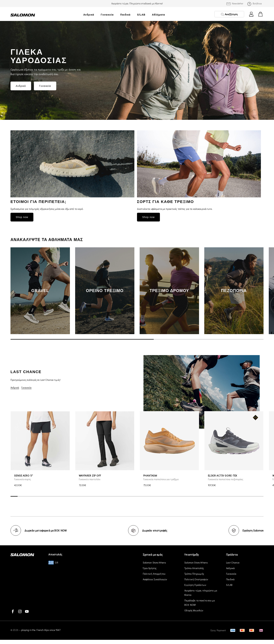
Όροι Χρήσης (150, 568)
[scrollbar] (137, 339)
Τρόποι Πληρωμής (194, 574)
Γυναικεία (107, 15)
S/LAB (141, 15)
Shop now (22, 217)
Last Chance (233, 563)
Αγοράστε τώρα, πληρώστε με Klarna (201, 593)
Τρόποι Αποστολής (194, 568)
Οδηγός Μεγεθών (194, 610)
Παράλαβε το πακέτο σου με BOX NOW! (200, 603)
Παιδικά (125, 15)
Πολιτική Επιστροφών (196, 579)
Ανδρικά (89, 15)
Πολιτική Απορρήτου (154, 574)
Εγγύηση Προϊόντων (195, 585)
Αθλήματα (159, 15)
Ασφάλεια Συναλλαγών (155, 579)
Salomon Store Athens (154, 563)
